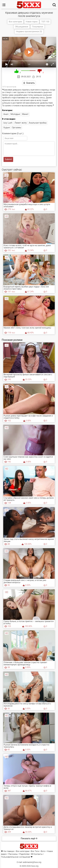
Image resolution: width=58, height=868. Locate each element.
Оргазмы (17, 128)
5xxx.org (35, 866)
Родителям (24, 854)
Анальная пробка (38, 123)
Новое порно (32, 22)
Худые (7, 128)
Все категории (15, 22)
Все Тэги (35, 851)
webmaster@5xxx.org (32, 862)
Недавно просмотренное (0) (29, 31)
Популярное (38, 27)
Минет (25, 114)
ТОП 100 (45, 22)
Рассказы (13, 854)
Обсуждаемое (22, 27)
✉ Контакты (37, 854)
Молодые (15, 114)
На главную (9, 851)
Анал (6, 114)
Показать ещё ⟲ (29, 838)
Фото (43, 851)
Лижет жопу (21, 123)
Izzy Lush (8, 123)
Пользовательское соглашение (16, 857)
